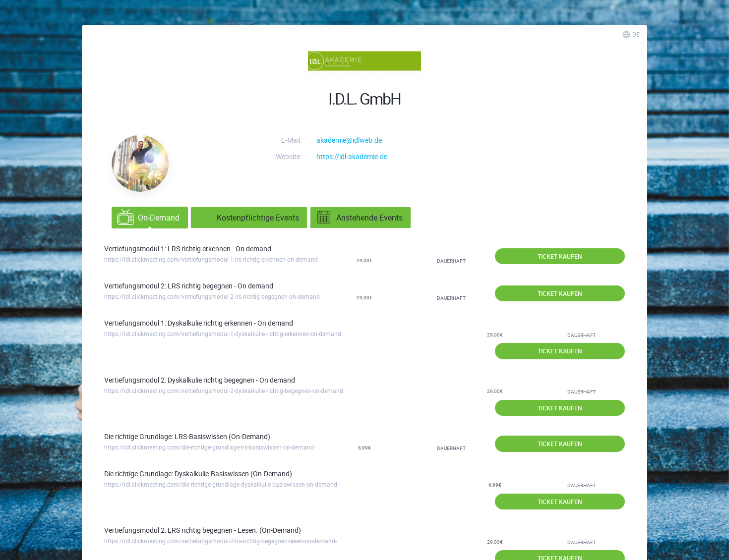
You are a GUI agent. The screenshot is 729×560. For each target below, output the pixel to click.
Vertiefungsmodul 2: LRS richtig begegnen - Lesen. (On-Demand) (203, 530)
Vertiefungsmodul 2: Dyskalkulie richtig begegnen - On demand (200, 380)
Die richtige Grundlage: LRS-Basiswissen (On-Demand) (187, 436)
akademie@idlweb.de (349, 140)
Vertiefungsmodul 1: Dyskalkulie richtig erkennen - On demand (199, 323)
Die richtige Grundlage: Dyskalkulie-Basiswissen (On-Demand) (198, 474)
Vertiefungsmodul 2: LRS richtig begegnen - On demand (189, 286)
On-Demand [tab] (148, 218)
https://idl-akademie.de (352, 156)
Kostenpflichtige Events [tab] (247, 218)
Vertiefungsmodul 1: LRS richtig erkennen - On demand (188, 249)
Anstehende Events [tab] (359, 218)
